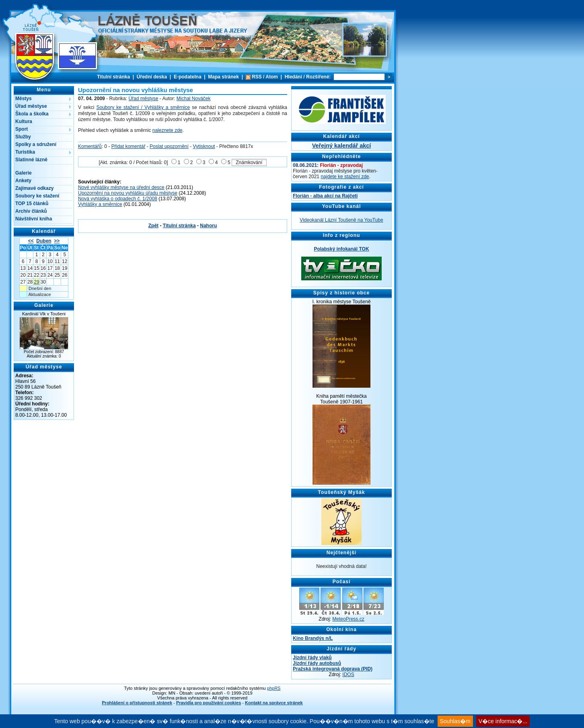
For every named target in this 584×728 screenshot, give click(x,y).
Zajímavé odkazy (34, 188)
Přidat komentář (129, 146)
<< (31, 241)
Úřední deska (152, 77)
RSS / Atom (265, 77)
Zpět (153, 226)
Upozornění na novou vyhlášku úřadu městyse (128, 193)
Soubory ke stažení (37, 196)
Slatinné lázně (31, 160)
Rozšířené (318, 77)
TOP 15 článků (32, 204)
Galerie (24, 173)
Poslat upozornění (169, 146)
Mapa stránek (223, 77)
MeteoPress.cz (348, 619)
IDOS (348, 675)
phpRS (274, 688)
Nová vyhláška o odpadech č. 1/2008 (118, 199)
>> (57, 241)
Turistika (25, 152)
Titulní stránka (113, 77)
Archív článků (31, 211)
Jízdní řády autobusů (317, 663)
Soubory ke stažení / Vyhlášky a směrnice (143, 107)
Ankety (23, 181)
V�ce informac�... (503, 721)
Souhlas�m (455, 721)
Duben (44, 241)
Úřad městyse (31, 106)
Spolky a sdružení (36, 144)
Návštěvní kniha (34, 219)
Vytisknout (204, 146)
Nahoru (208, 226)
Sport (22, 129)
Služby (23, 137)
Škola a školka (32, 114)
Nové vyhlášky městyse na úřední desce (121, 187)
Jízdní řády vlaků (312, 658)
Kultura (24, 121)
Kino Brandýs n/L (313, 638)
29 (36, 282)
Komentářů (90, 146)
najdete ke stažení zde (345, 177)
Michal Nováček (194, 99)
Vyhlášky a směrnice (100, 204)
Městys (24, 99)
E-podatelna (188, 77)
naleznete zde (168, 130)
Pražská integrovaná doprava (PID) (333, 669)
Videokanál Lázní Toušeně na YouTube (341, 220)
